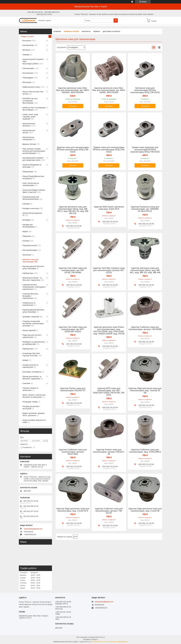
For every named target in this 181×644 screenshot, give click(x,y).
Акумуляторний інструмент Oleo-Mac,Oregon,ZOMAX (33, 61)
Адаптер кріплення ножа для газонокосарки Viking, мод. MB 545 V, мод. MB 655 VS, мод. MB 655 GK (73, 210)
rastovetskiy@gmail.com (33, 529)
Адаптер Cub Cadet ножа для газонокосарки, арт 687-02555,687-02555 (73, 329)
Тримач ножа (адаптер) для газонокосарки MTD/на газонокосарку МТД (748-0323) (145, 150)
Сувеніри (26, 204)
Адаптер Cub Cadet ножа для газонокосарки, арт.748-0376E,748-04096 (73, 270)
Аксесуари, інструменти (32, 372)
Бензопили (27, 41)
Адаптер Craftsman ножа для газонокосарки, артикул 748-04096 (145, 328)
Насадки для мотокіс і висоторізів (31, 407)
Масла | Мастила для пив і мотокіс (33, 93)
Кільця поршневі (29, 330)
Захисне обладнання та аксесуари (32, 166)
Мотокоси (26, 50)
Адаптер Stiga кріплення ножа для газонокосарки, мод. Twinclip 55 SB (145, 391)
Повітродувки (28, 78)
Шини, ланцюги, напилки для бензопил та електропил (34, 396)
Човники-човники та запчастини (30, 389)
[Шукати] (116, 20)
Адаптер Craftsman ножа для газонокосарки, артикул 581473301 (73, 452)
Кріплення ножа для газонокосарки (31, 261)
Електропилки (28, 45)
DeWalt (26, 360)
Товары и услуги (71, 31)
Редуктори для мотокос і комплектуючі (32, 336)
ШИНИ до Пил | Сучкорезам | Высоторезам (34, 109)
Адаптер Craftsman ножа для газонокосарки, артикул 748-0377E (109, 511)
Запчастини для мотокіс (29, 131)
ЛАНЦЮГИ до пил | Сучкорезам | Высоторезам (30, 101)
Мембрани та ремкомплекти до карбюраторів (34, 343)
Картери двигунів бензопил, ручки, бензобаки (34, 267)
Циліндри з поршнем (31, 317)
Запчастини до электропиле (28, 138)
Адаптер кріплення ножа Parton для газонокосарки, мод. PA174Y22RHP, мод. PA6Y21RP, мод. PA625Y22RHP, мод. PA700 (109, 330)
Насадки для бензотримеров (29, 226)
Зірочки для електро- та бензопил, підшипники (32, 378)
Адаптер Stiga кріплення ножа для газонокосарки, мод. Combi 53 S (73, 510)
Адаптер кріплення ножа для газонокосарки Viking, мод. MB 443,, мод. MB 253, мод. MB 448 (145, 270)
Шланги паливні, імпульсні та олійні (34, 421)
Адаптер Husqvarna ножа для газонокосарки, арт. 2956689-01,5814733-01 (145, 209)
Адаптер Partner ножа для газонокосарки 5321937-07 (73, 389)
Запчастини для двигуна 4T (32, 214)
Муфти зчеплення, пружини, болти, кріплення (34, 414)
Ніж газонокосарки (30, 250)
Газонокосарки (28, 68)
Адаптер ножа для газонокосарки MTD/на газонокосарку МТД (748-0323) (73, 150)
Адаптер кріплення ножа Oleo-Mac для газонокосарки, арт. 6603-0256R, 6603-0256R (109, 90)
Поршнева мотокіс (30, 245)
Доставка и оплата (112, 31)
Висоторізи (27, 82)
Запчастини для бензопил (29, 125)
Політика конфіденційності (119, 642)
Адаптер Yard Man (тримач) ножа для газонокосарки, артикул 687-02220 (109, 270)
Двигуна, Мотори (29, 144)
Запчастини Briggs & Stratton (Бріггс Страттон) (34, 191)
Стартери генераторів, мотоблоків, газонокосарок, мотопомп (33, 323)
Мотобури (26, 220)
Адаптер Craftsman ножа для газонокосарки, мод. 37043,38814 (145, 451)
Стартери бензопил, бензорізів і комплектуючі (31, 296)
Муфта (25, 231)
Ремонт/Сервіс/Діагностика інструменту (33, 177)
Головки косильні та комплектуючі (30, 366)
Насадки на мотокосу (31, 208)
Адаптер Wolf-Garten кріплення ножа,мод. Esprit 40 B (109, 208)
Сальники (26, 383)
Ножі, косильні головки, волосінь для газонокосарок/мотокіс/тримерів (34, 151)
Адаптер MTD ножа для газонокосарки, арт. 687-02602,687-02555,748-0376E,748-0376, (109, 392)
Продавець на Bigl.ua (90, 639)
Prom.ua (102, 637)
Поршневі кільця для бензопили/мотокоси (31, 198)
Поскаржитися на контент (100, 642)
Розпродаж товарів (30, 402)
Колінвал (26, 241)
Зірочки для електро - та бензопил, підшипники (32, 279)
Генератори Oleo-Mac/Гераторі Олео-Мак (31, 355)
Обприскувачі (28, 172)
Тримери (26, 55)
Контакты (86, 31)
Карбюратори (28, 273)
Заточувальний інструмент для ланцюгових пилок (33, 159)
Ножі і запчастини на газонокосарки (31, 184)
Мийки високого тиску (31, 87)
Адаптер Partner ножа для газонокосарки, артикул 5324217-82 (109, 452)
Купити (74, 106)
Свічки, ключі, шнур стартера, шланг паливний (30, 117)
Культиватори (28, 73)
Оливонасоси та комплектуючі (29, 304)
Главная (57, 31)
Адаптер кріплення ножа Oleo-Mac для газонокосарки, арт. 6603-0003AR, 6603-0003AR (73, 90)
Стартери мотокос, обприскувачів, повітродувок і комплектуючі (34, 287)
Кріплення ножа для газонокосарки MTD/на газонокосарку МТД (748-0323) (145, 90)
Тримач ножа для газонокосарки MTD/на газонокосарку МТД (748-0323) (109, 150)
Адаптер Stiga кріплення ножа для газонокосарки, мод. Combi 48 (145, 510)
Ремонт (97, 31)
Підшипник (27, 236)
